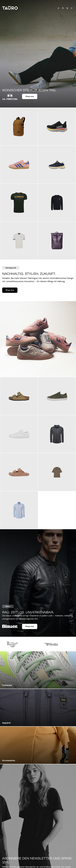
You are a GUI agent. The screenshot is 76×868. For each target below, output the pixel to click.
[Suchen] (58, 8)
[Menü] (72, 8)
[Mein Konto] (63, 8)
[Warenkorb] (67, 8)
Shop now (30, 96)
